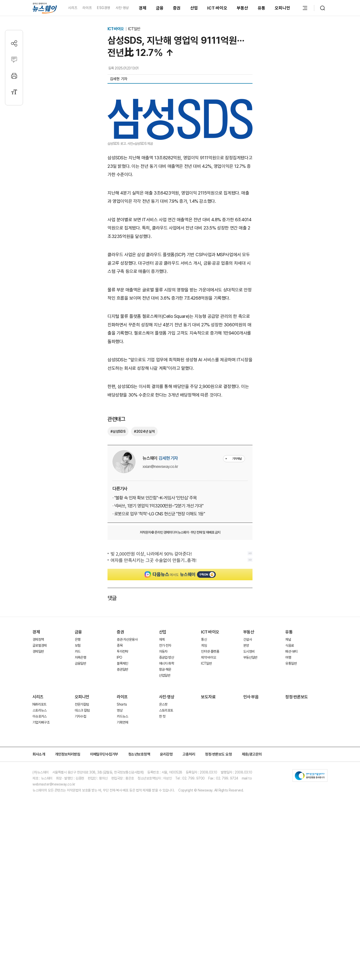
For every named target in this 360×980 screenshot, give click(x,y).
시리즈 (73, 8)
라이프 (87, 8)
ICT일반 (134, 29)
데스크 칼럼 (82, 848)
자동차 (163, 789)
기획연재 (122, 860)
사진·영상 (122, 8)
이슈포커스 (40, 854)
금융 (160, 8)
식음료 (289, 783)
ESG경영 (103, 8)
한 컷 (162, 854)
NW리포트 (39, 842)
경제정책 (38, 777)
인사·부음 (251, 834)
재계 (162, 777)
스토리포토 (166, 848)
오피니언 (282, 8)
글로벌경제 (40, 783)
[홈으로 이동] (45, 8)
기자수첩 (80, 854)
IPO (119, 795)
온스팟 (163, 842)
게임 (204, 783)
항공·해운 (165, 807)
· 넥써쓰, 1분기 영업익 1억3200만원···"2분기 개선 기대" (158, 606)
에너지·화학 (166, 801)
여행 (288, 795)
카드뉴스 (122, 854)
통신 (204, 777)
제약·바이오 (208, 795)
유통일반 (291, 801)
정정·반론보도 (297, 834)
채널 (288, 777)
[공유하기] (14, 43)
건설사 (247, 777)
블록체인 (122, 801)
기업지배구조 (41, 860)
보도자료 (208, 834)
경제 (143, 8)
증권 (177, 8)
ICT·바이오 (217, 8)
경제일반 (38, 789)
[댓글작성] (14, 60)
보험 (78, 783)
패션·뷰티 (291, 789)
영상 (120, 848)
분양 (246, 783)
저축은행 (80, 795)
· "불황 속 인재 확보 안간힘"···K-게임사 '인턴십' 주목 (155, 598)
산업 (194, 8)
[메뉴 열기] (305, 8)
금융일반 (80, 801)
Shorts (122, 842)
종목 (120, 783)
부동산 (242, 8)
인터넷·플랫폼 (210, 789)
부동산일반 (250, 795)
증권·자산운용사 (127, 777)
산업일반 (165, 813)
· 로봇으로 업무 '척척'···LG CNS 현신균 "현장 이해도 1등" (159, 614)
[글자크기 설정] (14, 92)
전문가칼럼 (82, 842)
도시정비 (249, 789)
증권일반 (122, 807)
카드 (78, 789)
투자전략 (122, 789)
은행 (78, 777)
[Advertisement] (180, 273)
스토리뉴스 (40, 848)
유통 (262, 8)
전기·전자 (165, 783)
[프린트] (14, 76)
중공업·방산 (166, 795)
